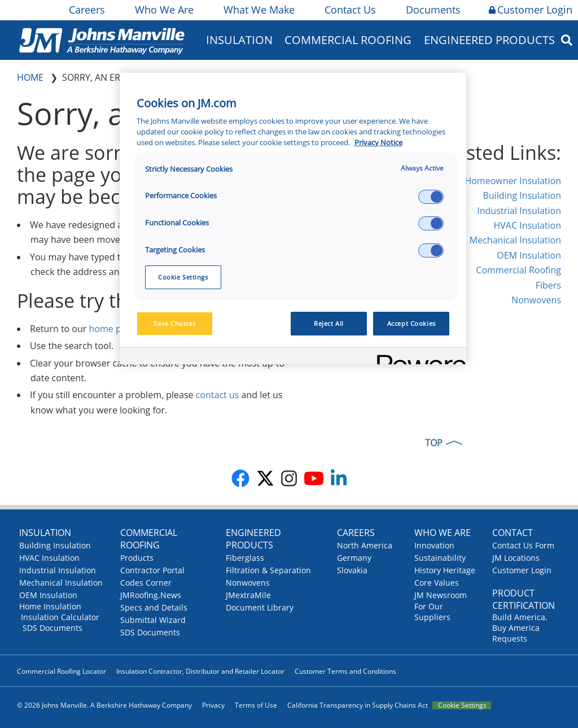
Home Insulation (50, 606)
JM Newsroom (441, 595)
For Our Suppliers (432, 612)
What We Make (258, 10)
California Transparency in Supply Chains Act (358, 705)
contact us (218, 395)
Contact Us (349, 10)
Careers (86, 10)
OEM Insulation (529, 255)
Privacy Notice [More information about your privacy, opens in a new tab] (378, 143)
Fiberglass (245, 558)
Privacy (213, 705)
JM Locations (516, 558)
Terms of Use (256, 705)
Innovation (434, 545)
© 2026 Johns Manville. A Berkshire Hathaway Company (104, 705)
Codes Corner (146, 583)
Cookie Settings (462, 705)
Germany (354, 558)
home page (113, 329)
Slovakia (352, 570)
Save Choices (174, 323)
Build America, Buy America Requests (520, 628)
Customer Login (531, 10)
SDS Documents (52, 628)
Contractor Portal (152, 570)
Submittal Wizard (153, 620)
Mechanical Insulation (515, 240)
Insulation (239, 40)
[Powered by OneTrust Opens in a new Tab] (418, 357)
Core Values (437, 583)
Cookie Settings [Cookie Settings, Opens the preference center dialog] (183, 277)
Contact (513, 533)
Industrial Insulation (519, 211)
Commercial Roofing (348, 40)
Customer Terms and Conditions (345, 671)
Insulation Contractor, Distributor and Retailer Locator (200, 671)
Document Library (260, 607)
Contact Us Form (523, 545)
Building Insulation (522, 195)
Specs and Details (154, 607)
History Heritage (445, 570)
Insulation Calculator (60, 617)
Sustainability (440, 558)
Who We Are (163, 10)
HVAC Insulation (527, 225)
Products (137, 558)
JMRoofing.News (151, 595)
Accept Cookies (411, 323)
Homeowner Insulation (513, 181)
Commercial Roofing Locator (62, 671)
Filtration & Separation (268, 570)
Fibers (548, 285)
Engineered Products (489, 40)
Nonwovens (536, 300)
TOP (434, 443)
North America (365, 545)
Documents (432, 10)
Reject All (329, 323)
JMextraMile (248, 595)
